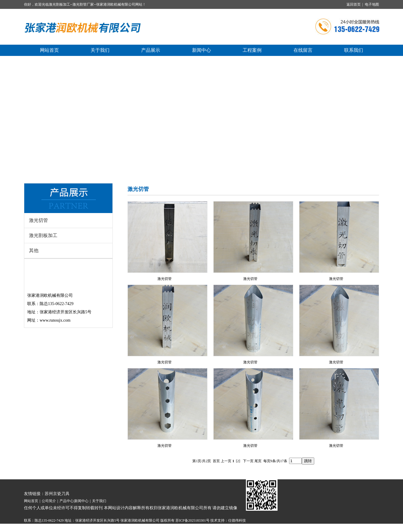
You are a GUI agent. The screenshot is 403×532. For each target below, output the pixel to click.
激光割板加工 (43, 235)
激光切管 (38, 220)
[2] (238, 461)
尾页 (258, 461)
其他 (34, 250)
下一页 (248, 461)
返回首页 (354, 4)
